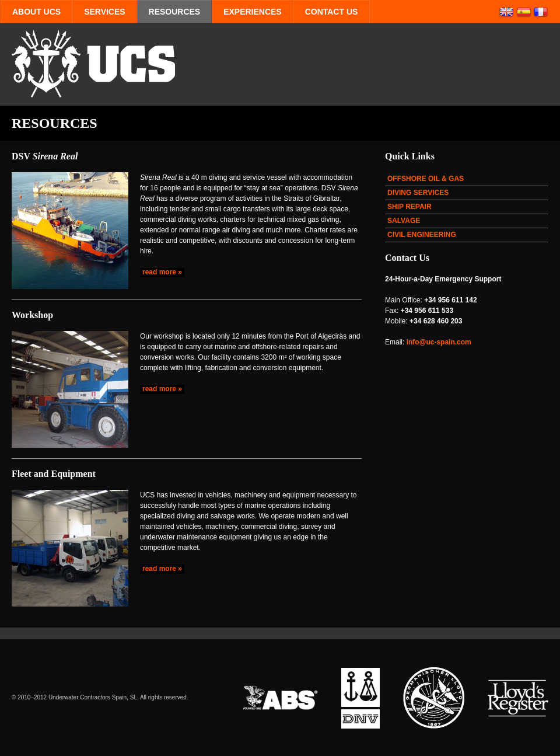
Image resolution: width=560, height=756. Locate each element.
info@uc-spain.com (439, 342)
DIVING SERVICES (418, 193)
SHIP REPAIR (409, 207)
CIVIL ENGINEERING (422, 235)
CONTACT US (332, 12)
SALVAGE (404, 221)
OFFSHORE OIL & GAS (426, 179)
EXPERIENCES (252, 12)
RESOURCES (175, 12)
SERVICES (104, 12)
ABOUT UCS (36, 12)
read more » (162, 272)
